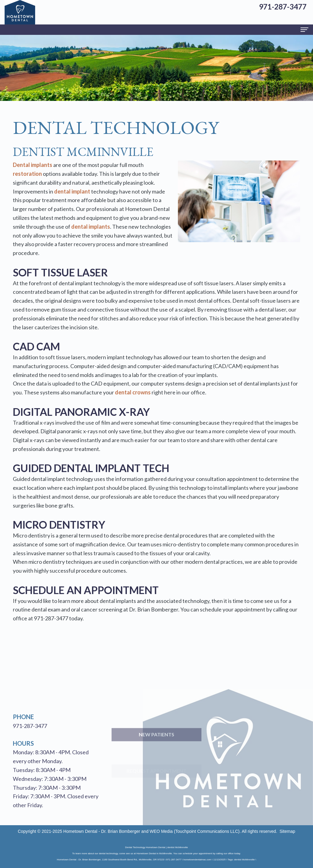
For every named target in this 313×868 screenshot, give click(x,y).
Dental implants (33, 165)
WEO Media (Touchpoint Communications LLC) (195, 831)
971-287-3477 (51, 618)
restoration (27, 174)
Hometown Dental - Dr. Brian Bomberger (102, 831)
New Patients (156, 747)
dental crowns (133, 392)
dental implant (72, 191)
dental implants (91, 227)
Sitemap (287, 831)
